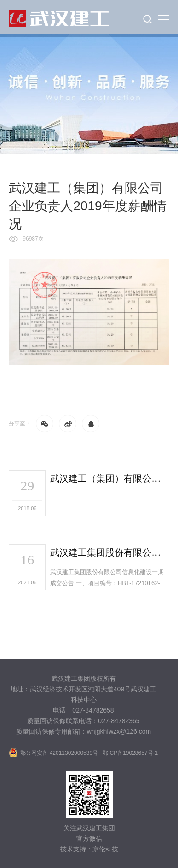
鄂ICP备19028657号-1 (130, 753)
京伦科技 (105, 849)
